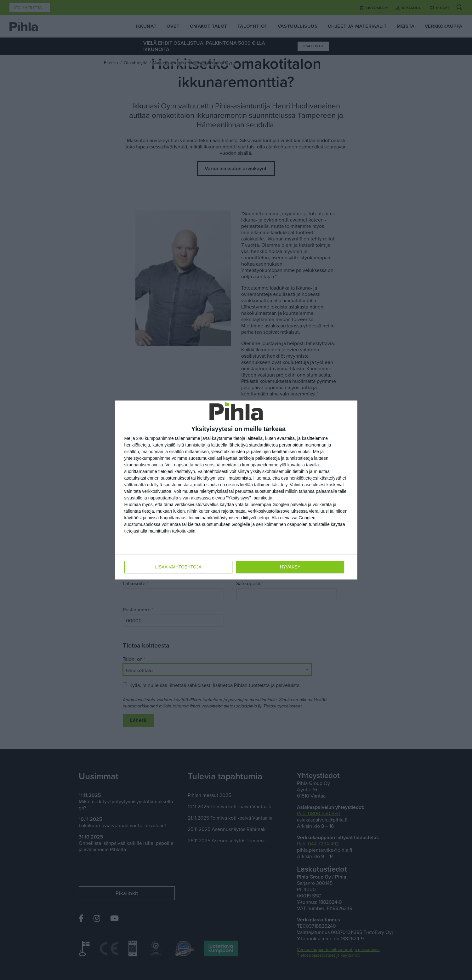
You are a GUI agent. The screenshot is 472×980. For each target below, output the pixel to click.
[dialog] (236, 490)
